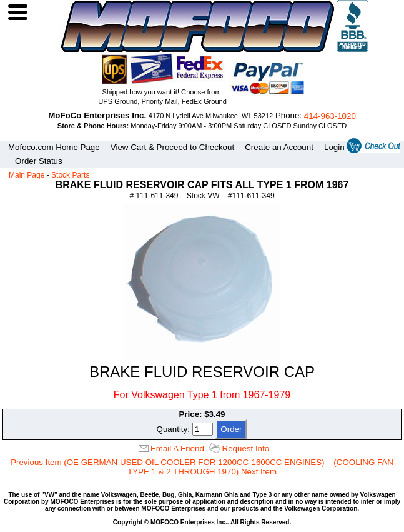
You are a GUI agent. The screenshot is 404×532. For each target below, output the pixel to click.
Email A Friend (177, 449)
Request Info (246, 449)
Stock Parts (70, 175)
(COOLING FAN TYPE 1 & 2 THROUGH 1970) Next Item (260, 467)
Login (334, 147)
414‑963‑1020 (330, 116)
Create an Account (279, 147)
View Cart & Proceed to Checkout (172, 147)
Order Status (39, 161)
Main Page (27, 175)
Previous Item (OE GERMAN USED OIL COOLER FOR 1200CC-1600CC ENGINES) (167, 462)
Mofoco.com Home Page (54, 147)
